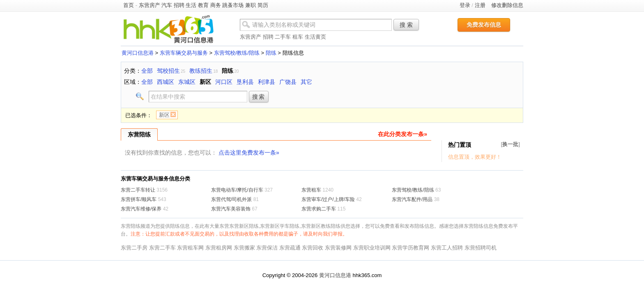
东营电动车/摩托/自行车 (237, 190)
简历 (263, 5)
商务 (216, 5)
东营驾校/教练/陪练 (237, 53)
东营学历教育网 (411, 248)
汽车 (167, 5)
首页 (129, 5)
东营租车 (311, 190)
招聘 (179, 5)
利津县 (267, 82)
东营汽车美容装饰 (231, 209)
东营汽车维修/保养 (141, 209)
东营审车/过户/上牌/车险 (328, 199)
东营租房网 (219, 248)
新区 (205, 82)
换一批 (510, 144)
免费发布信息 (484, 25)
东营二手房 (134, 248)
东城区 (187, 82)
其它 (306, 82)
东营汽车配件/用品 (412, 199)
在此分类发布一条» (402, 134)
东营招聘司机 (481, 248)
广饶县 (288, 82)
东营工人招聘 (447, 248)
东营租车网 (190, 248)
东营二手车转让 (138, 190)
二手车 (283, 37)
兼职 (251, 5)
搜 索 (406, 25)
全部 (147, 71)
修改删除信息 (507, 5)
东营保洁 (267, 248)
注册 (480, 5)
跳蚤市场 (233, 5)
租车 (298, 37)
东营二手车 (162, 248)
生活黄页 (315, 37)
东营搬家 (244, 248)
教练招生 (201, 71)
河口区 (224, 82)
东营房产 (149, 5)
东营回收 (313, 248)
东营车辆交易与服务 (184, 53)
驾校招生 (168, 71)
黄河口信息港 (138, 53)
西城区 (166, 82)
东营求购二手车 (319, 209)
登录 (465, 5)
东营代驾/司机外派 (231, 199)
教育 (203, 5)
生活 (191, 5)
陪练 (271, 53)
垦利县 (245, 82)
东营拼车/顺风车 (139, 199)
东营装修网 (338, 248)
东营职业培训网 (372, 248)
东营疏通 (290, 248)
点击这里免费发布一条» (249, 153)
